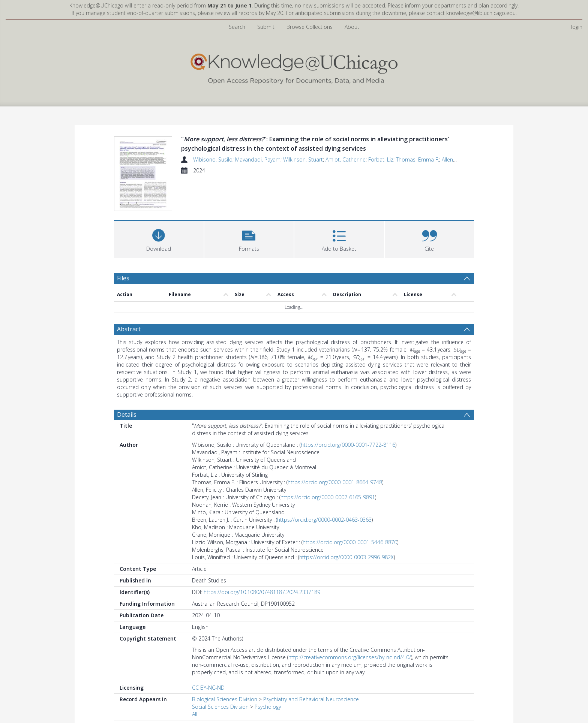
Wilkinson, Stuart (303, 159)
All (195, 715)
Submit (266, 27)
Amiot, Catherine (346, 159)
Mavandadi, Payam (258, 159)
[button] (249, 240)
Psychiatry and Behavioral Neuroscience (311, 700)
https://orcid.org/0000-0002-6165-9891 (328, 498)
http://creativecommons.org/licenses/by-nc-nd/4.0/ (350, 658)
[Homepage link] (294, 67)
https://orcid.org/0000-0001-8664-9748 (335, 483)
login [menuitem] (577, 27)
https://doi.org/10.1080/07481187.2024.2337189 (262, 593)
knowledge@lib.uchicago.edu (481, 13)
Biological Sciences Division (225, 700)
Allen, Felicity (457, 159)
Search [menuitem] (237, 27)
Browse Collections (310, 27)
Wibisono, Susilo (213, 159)
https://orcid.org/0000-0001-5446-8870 (350, 543)
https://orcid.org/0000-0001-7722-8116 (348, 446)
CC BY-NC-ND (208, 689)
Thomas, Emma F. (418, 159)
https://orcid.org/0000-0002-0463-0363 (324, 521)
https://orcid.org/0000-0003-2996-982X (346, 558)
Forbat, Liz (381, 159)
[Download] (159, 240)
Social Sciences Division (220, 708)
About (352, 27)
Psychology (268, 708)
